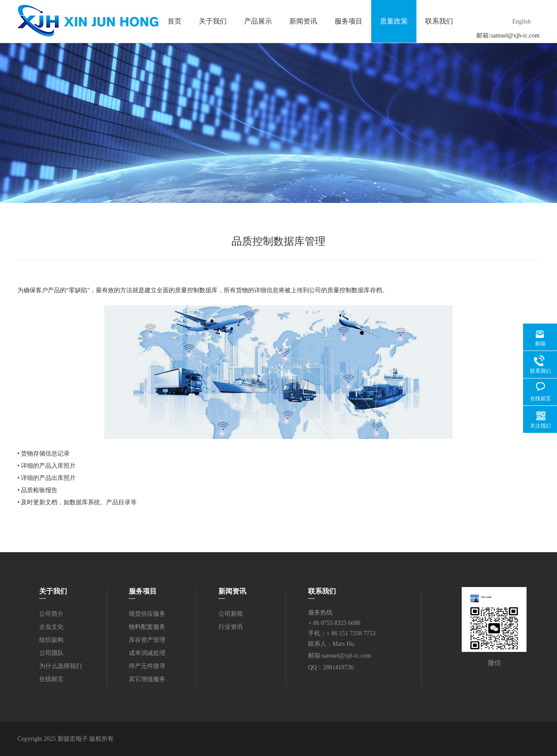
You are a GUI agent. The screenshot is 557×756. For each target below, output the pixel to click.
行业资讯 (231, 627)
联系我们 (439, 21)
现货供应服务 (147, 614)
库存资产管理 (147, 640)
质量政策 (394, 21)
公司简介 (51, 614)
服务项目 (349, 21)
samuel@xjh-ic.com (515, 35)
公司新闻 (231, 614)
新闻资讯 (303, 21)
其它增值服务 (147, 679)
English (522, 22)
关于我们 (213, 21)
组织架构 (51, 640)
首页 (174, 21)
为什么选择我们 (60, 666)
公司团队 (51, 653)
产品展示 (258, 21)
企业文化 (51, 627)
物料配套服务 (147, 627)
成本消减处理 (147, 653)
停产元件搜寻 (147, 666)
